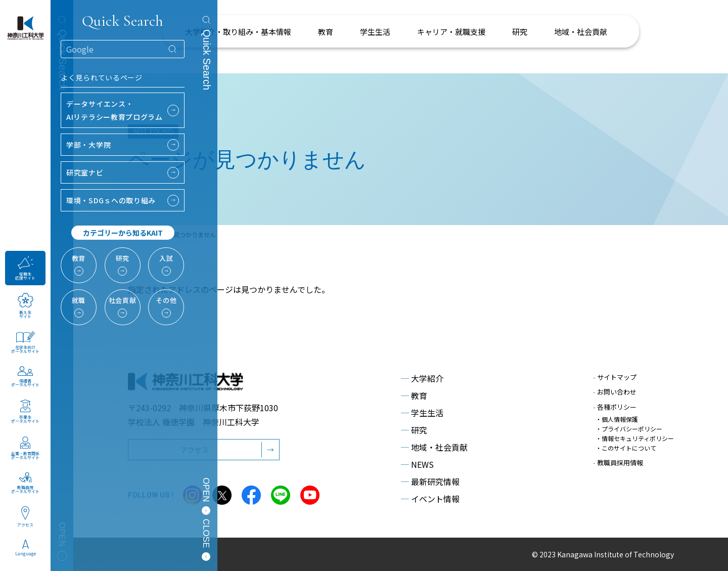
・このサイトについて (626, 448)
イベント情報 (430, 499)
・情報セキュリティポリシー (635, 438)
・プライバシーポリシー (629, 429)
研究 (414, 430)
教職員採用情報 (618, 463)
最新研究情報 (430, 481)
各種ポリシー (615, 407)
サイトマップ (615, 377)
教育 (414, 396)
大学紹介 (422, 378)
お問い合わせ (615, 392)
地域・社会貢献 (434, 447)
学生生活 (422, 413)
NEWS (417, 464)
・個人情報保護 (617, 419)
